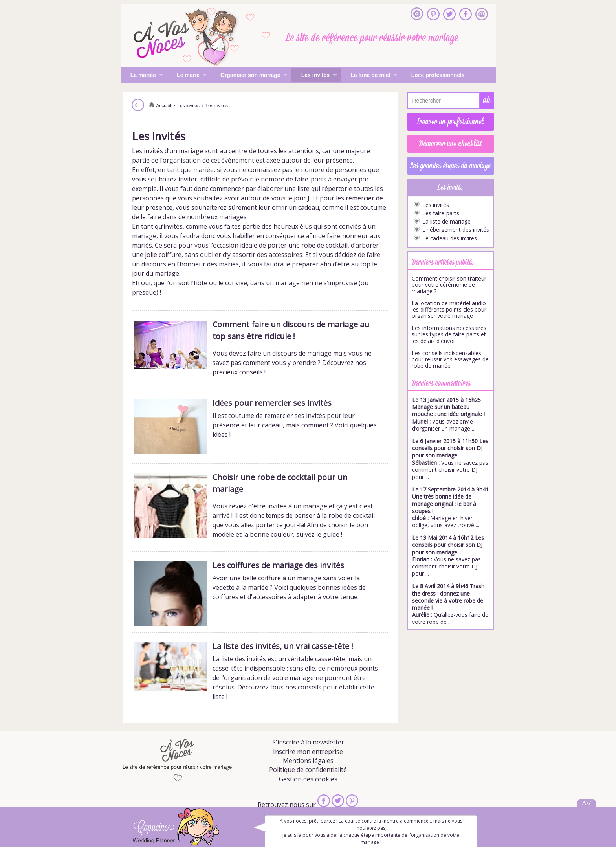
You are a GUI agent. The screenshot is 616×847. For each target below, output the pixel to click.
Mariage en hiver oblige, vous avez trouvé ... (450, 507)
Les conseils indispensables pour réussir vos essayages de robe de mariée (450, 359)
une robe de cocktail (318, 245)
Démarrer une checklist (451, 144)
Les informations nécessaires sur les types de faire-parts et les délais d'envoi (449, 334)
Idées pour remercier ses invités (272, 403)
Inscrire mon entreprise (308, 752)
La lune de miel (369, 76)
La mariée (142, 76)
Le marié (187, 76)
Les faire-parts (441, 213)
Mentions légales (308, 761)
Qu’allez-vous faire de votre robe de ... (450, 604)
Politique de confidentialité (308, 770)
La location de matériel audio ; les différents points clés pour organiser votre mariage (450, 310)
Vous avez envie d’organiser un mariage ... (448, 414)
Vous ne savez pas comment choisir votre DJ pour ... (450, 459)
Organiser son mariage (249, 76)
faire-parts (311, 179)
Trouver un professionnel (450, 122)
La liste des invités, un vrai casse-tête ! (283, 646)
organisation (182, 160)
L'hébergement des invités (456, 230)
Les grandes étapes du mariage (450, 166)
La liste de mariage (446, 222)
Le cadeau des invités (450, 238)
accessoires (286, 255)
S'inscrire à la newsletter (308, 742)
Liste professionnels (438, 75)
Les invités (314, 76)
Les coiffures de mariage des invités (278, 565)
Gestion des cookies (308, 779)
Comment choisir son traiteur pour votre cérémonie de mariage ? (449, 285)
